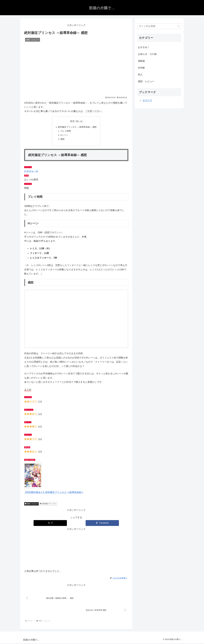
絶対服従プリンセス (48, 505)
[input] (159, 26)
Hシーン (64, 135)
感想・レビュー (31, 505)
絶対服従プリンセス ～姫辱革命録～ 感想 (77, 127)
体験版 (141, 61)
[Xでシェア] (50, 524)
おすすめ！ (144, 47)
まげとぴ (147, 100)
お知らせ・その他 (147, 54)
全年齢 (141, 68)
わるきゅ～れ (31, 172)
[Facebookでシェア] (102, 524)
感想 (63, 140)
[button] (178, 26)
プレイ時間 (66, 131)
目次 (72, 121)
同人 (140, 75)
